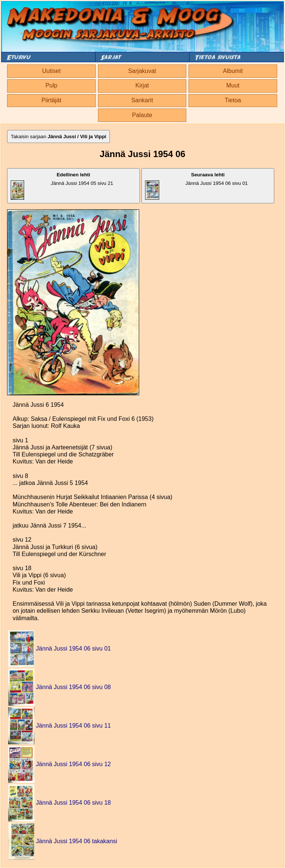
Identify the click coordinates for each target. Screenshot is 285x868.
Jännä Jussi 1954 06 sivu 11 (73, 726)
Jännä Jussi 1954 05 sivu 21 (62, 186)
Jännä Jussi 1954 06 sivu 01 (196, 186)
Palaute (142, 115)
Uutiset (52, 71)
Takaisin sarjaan (58, 137)
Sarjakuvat (142, 71)
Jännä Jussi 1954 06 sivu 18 (73, 803)
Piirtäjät (51, 100)
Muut (233, 85)
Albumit (233, 71)
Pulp (51, 85)
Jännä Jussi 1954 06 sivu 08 (73, 687)
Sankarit (142, 100)
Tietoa (233, 100)
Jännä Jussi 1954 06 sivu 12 (73, 764)
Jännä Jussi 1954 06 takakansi (77, 841)
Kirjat (142, 85)
